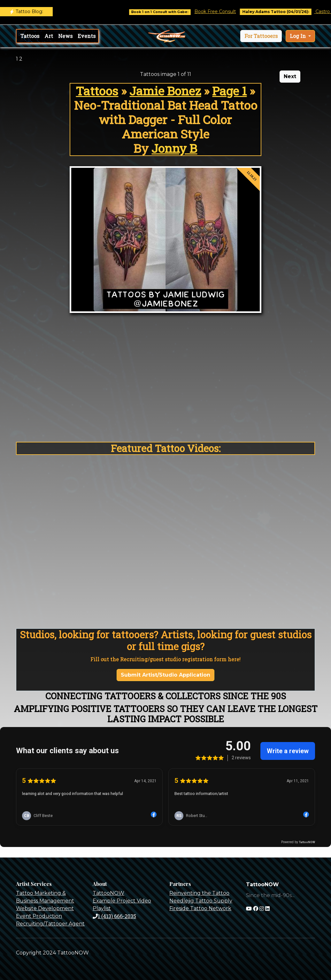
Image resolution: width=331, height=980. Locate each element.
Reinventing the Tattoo (199, 893)
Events (87, 36)
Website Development (45, 908)
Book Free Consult (222, 11)
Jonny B (174, 148)
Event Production (39, 916)
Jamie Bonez (165, 91)
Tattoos (30, 36)
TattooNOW (108, 893)
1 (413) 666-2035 (114, 916)
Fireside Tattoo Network (200, 908)
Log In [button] (298, 36)
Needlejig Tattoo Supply (201, 901)
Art (49, 36)
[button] (261, 36)
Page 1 (229, 91)
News (65, 36)
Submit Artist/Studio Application (166, 675)
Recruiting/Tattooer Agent (50, 924)
